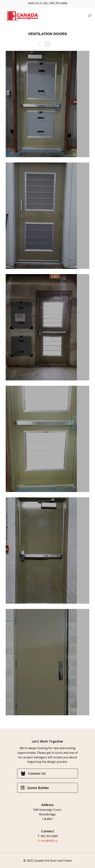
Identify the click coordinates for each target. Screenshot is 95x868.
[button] (90, 16)
